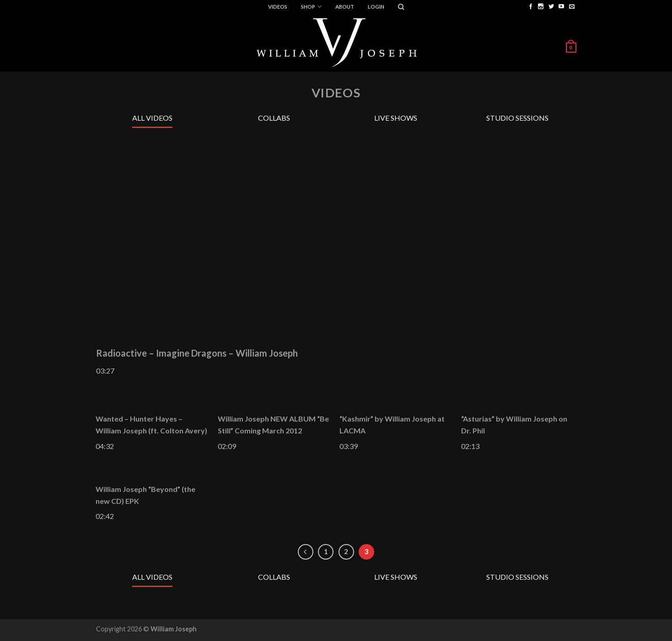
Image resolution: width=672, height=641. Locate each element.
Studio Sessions (517, 118)
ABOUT (345, 7)
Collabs (274, 118)
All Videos (152, 118)
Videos (278, 7)
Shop (311, 7)
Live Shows (396, 118)
